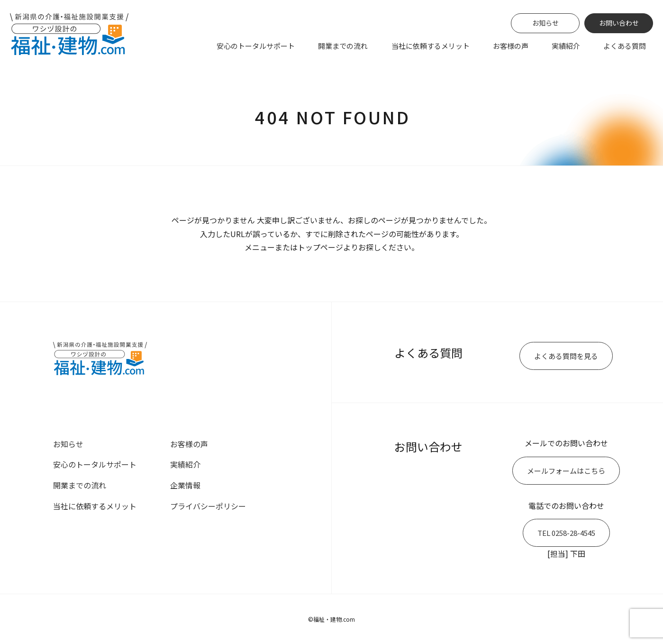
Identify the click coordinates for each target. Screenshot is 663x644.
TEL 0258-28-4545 (566, 533)
